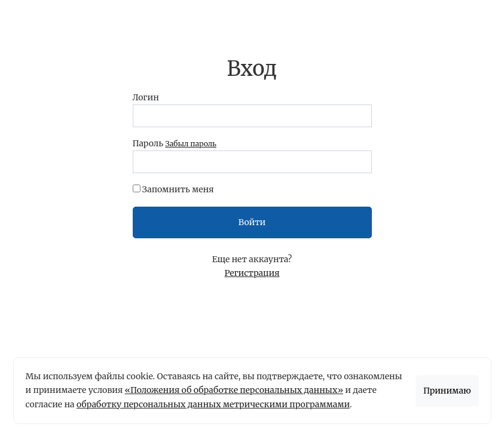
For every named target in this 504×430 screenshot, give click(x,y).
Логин (146, 97)
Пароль (175, 143)
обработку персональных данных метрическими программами (213, 404)
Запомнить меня (178, 189)
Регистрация (252, 273)
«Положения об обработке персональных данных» (234, 390)
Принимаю (447, 391)
